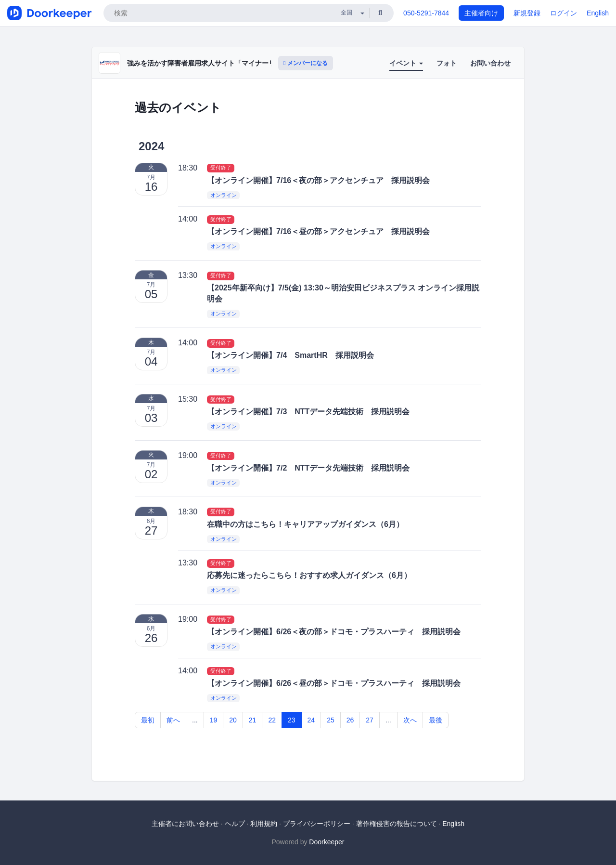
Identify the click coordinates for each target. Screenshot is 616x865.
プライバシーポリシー (317, 824)
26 (350, 720)
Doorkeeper (327, 842)
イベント (406, 63)
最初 (148, 720)
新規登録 (527, 13)
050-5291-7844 (426, 13)
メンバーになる (306, 63)
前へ (173, 720)
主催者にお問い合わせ (185, 824)
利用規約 (264, 824)
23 (292, 720)
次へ (410, 720)
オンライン (224, 195)
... (195, 720)
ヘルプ (235, 824)
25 (331, 720)
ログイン (564, 13)
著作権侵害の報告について (397, 824)
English (598, 13)
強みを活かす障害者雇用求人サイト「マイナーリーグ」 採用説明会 (229, 63)
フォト (447, 63)
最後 (436, 720)
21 (253, 720)
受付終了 (221, 168)
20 (233, 720)
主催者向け (481, 13)
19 (214, 720)
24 (311, 720)
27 (370, 720)
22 (272, 720)
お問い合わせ (490, 63)
